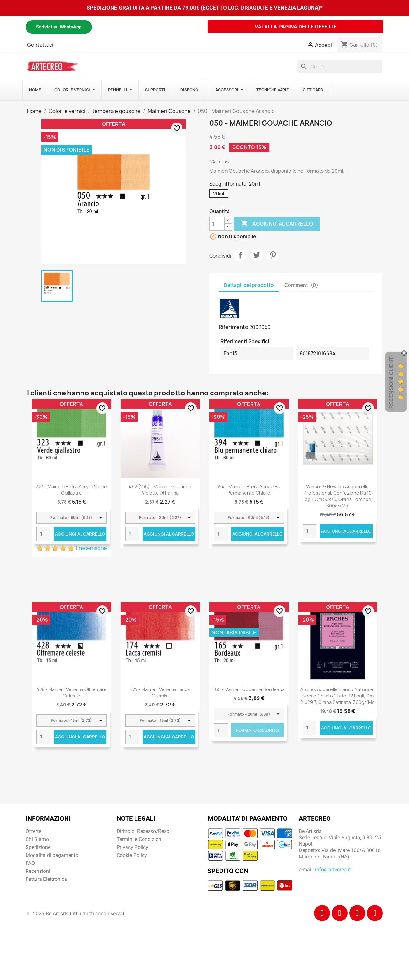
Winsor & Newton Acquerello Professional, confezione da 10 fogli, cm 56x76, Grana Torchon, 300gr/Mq (338, 496)
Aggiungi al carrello (277, 224)
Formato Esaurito (258, 730)
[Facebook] (322, 913)
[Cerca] (340, 67)
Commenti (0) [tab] (301, 285)
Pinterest (273, 255)
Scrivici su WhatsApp (59, 27)
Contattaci (40, 45)
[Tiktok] (357, 913)
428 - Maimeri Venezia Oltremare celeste (72, 693)
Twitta (257, 255)
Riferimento (234, 327)
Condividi (240, 255)
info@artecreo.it (333, 869)
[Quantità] (217, 224)
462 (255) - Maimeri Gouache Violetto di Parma (160, 490)
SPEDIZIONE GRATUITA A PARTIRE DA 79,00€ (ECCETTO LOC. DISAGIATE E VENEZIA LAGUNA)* (205, 8)
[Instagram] (340, 913)
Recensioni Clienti (391, 382)
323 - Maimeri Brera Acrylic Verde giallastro (72, 490)
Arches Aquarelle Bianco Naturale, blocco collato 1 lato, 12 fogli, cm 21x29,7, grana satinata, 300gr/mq (338, 696)
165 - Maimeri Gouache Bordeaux (249, 689)
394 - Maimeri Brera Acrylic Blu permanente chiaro (249, 490)
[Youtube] (375, 913)
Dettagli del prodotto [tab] (249, 285)
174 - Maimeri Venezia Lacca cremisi (160, 693)
